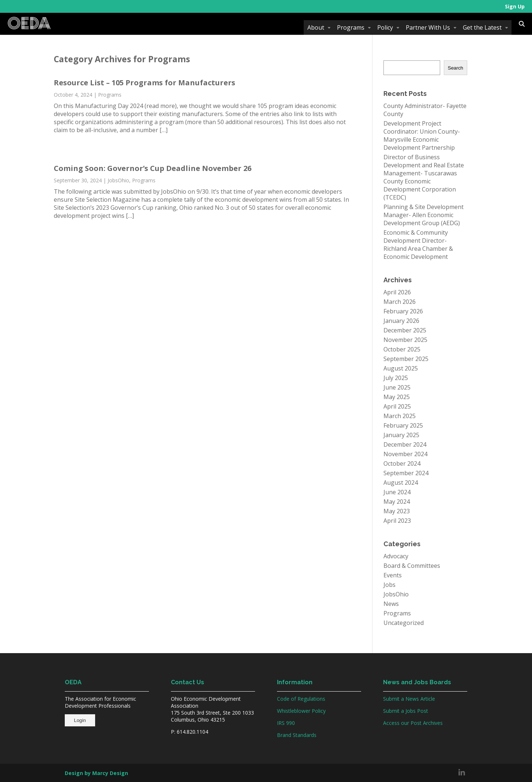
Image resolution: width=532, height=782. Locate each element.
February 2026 (403, 311)
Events (393, 575)
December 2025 (405, 330)
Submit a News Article (409, 699)
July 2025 (396, 378)
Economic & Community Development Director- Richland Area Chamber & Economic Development (418, 245)
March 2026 (400, 302)
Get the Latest (482, 27)
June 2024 (397, 492)
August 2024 (401, 483)
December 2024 (405, 444)
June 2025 (397, 387)
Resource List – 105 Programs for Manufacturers (145, 83)
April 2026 (397, 292)
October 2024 (402, 463)
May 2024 (397, 502)
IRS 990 (286, 723)
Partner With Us (428, 27)
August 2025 (401, 368)
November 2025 (405, 340)
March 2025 (400, 416)
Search (456, 68)
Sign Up (515, 6)
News (391, 604)
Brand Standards (297, 735)
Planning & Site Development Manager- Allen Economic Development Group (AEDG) (424, 215)
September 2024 (406, 473)
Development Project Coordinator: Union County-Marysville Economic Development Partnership (422, 135)
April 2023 (397, 521)
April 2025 (397, 406)
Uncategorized (404, 623)
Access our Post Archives (413, 723)
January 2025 (401, 435)
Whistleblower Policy (301, 711)
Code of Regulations (301, 699)
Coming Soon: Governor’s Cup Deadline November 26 (153, 168)
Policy (385, 27)
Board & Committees (412, 566)
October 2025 (402, 349)
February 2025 (403, 425)
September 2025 (406, 359)
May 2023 (397, 511)
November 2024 (405, 454)
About (316, 27)
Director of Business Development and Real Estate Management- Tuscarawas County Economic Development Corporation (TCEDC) (424, 177)
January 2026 (401, 321)
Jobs (389, 585)
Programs (351, 27)
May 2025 (397, 397)
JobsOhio (118, 180)
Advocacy (396, 556)
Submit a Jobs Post (406, 711)
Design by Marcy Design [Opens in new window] (96, 773)
